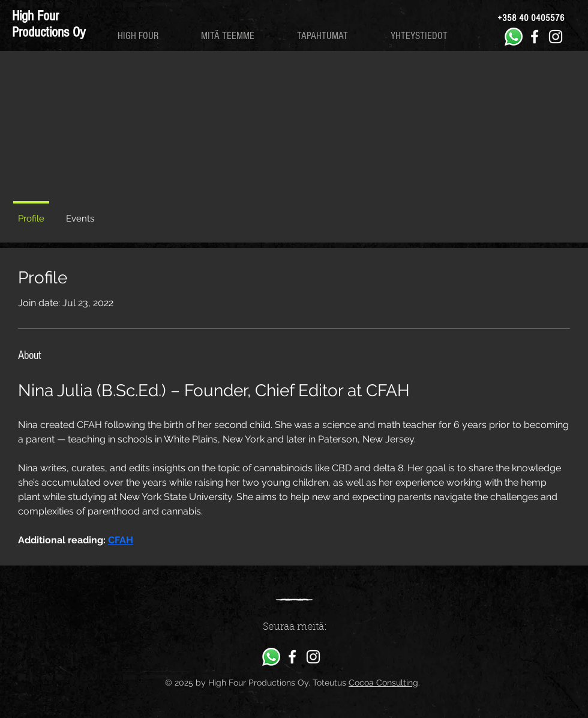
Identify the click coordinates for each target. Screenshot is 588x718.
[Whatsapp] (514, 37)
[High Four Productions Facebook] (535, 37)
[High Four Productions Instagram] (556, 37)
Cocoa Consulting (383, 683)
